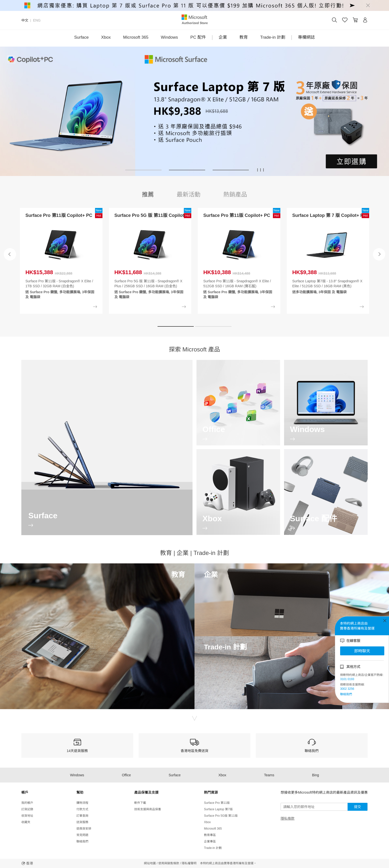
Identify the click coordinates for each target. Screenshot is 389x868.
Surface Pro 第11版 (217, 803)
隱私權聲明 (189, 863)
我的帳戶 (27, 803)
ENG (37, 20)
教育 (244, 37)
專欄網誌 (306, 37)
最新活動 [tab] (189, 194)
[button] (143, 170)
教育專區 (210, 835)
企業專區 (210, 841)
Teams (269, 775)
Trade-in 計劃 (273, 37)
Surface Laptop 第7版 (218, 809)
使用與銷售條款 (169, 863)
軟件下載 (140, 803)
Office (126, 775)
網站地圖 (150, 863)
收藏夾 (26, 822)
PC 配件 (198, 37)
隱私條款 (288, 818)
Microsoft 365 (136, 37)
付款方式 (82, 809)
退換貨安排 (84, 829)
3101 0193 (347, 679)
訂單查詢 (82, 816)
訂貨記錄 (27, 809)
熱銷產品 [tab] (235, 194)
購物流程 (82, 803)
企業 (223, 37)
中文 (25, 20)
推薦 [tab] (148, 194)
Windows (169, 37)
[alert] (194, 5)
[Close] (368, 5)
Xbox (106, 37)
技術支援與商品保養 (148, 809)
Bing (316, 775)
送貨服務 (82, 822)
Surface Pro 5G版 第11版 (221, 816)
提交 (357, 807)
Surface (81, 37)
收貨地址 (27, 816)
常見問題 (82, 835)
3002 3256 (347, 689)
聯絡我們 (346, 694)
